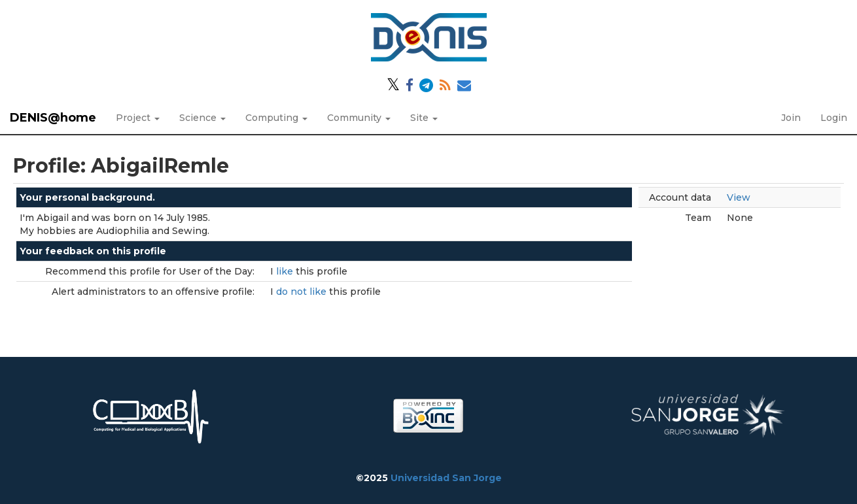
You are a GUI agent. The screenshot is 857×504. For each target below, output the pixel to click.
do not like (303, 292)
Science (202, 118)
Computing (276, 118)
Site (424, 118)
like (286, 271)
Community (359, 118)
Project (138, 118)
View (739, 197)
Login (834, 118)
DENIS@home (53, 118)
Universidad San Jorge (446, 478)
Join (791, 118)
